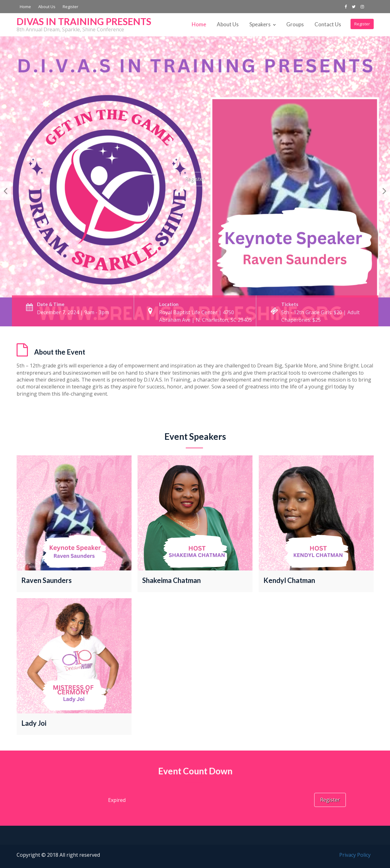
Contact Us (328, 24)
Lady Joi (34, 722)
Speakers (260, 24)
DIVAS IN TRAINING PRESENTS (84, 21)
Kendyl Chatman (289, 580)
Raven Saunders (47, 580)
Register (70, 7)
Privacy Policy (355, 855)
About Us (47, 7)
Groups (295, 24)
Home (25, 7)
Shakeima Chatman (172, 580)
